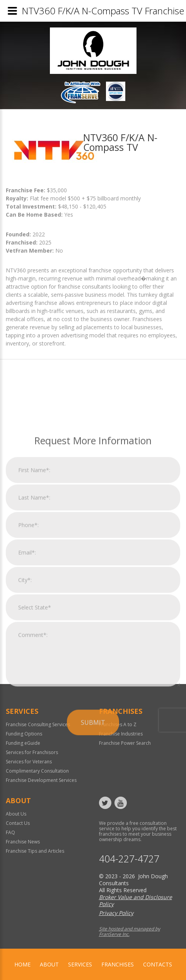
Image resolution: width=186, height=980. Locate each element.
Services (80, 964)
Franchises (118, 964)
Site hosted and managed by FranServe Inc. (130, 931)
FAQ (10, 832)
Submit (93, 805)
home (22, 964)
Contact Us (18, 823)
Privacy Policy (116, 913)
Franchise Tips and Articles (35, 851)
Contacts (158, 964)
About (49, 964)
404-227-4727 (129, 859)
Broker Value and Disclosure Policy (136, 900)
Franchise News (23, 842)
